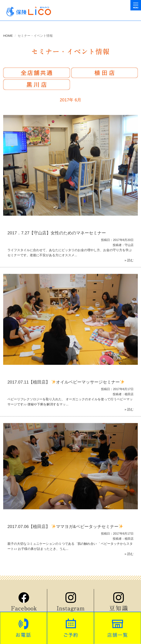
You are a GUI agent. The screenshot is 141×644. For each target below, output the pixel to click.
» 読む (129, 260)
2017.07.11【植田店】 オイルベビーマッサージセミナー (66, 382)
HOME (8, 36)
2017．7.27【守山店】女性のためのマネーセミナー (57, 233)
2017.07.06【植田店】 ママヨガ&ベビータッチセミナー (65, 527)
